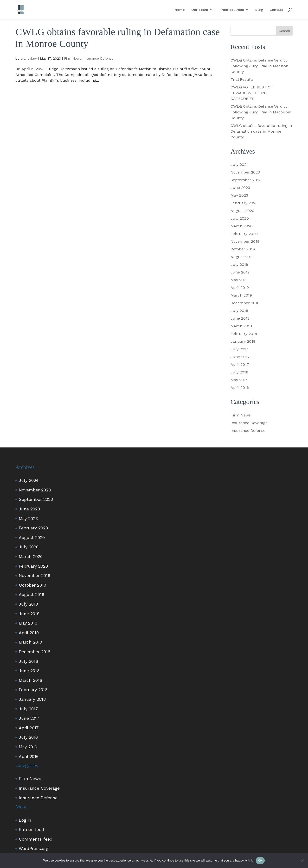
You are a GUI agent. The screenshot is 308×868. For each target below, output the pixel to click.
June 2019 (240, 272)
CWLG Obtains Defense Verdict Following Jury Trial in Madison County (259, 66)
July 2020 (240, 218)
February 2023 (244, 203)
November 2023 (245, 172)
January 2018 (243, 341)
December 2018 (245, 303)
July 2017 (239, 349)
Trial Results (242, 79)
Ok (260, 860)
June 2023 (240, 188)
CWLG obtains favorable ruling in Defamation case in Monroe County (261, 131)
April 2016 (240, 387)
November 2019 (245, 241)
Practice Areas (232, 10)
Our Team (200, 10)
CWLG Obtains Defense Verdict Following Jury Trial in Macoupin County (261, 112)
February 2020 (244, 234)
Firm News (73, 58)
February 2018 (244, 334)
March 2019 (241, 295)
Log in (25, 820)
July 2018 (239, 311)
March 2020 (242, 226)
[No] (302, 861)
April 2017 (240, 364)
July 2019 (239, 264)
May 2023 (239, 195)
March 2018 (241, 326)
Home (180, 10)
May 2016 (239, 380)
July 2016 (239, 372)
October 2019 (243, 249)
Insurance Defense (98, 58)
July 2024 (240, 164)
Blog (259, 10)
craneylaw (29, 58)
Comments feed (36, 839)
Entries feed (31, 829)
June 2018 (240, 318)
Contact (276, 10)
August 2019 (242, 257)
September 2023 (246, 180)
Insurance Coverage (249, 423)
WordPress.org (34, 848)
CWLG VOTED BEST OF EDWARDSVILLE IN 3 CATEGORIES (252, 93)
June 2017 (240, 357)
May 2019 (239, 280)
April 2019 (240, 288)
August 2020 (242, 211)
